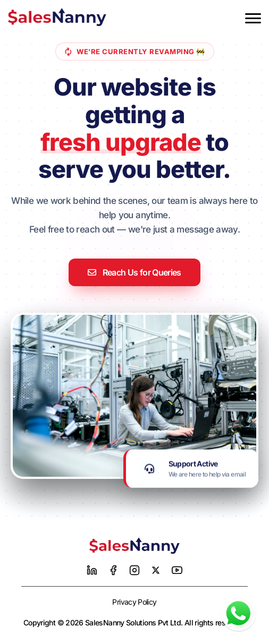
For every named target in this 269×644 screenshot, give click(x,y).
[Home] (134, 546)
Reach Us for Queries (134, 272)
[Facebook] (113, 570)
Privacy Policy (134, 602)
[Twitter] (156, 570)
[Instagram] (134, 570)
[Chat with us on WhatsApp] (238, 613)
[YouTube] (177, 570)
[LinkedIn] (92, 570)
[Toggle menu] (253, 18)
